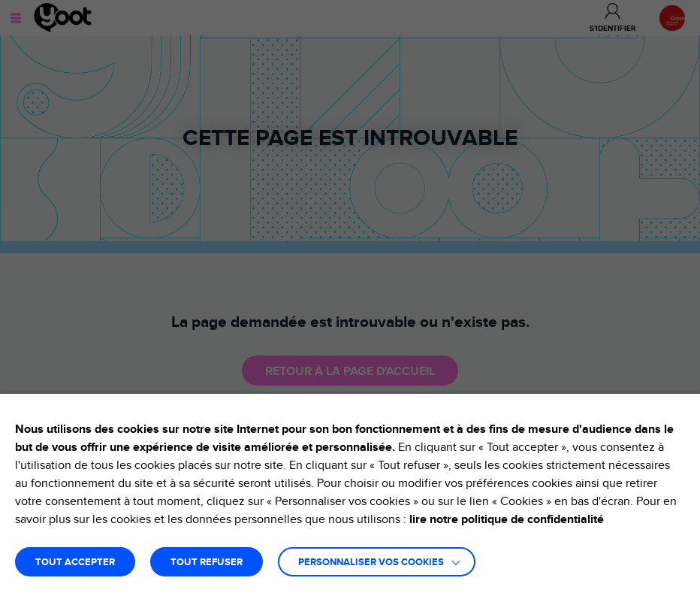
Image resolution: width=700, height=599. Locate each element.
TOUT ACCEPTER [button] (75, 563)
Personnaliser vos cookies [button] (371, 563)
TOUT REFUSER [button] (207, 563)
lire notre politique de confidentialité (507, 519)
